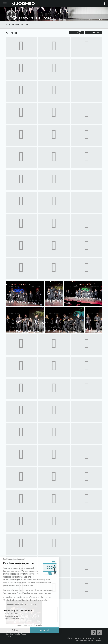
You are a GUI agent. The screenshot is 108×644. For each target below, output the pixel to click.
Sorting (94, 33)
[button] (7, 630)
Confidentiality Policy (16, 634)
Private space (95, 19)
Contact (10, 636)
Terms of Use (12, 631)
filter (77, 33)
